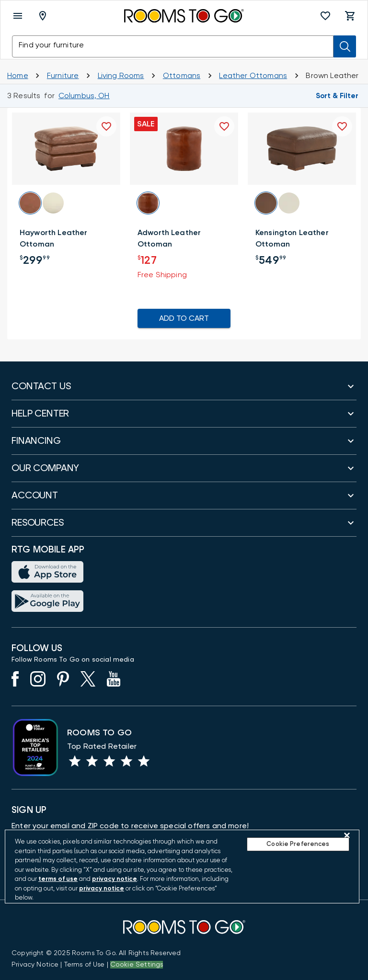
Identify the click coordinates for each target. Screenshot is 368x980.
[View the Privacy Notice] (35, 965)
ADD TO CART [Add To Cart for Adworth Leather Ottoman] (184, 318)
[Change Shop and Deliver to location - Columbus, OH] (84, 96)
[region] (182, 867)
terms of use (58, 879)
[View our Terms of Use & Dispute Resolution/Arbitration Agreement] (85, 965)
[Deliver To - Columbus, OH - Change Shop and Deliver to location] (45, 16)
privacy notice (115, 879)
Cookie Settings (137, 965)
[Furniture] (63, 76)
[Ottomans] (182, 76)
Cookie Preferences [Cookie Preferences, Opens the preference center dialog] (298, 844)
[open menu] (18, 16)
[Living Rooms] (121, 76)
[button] (325, 16)
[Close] (347, 835)
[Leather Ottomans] (253, 76)
